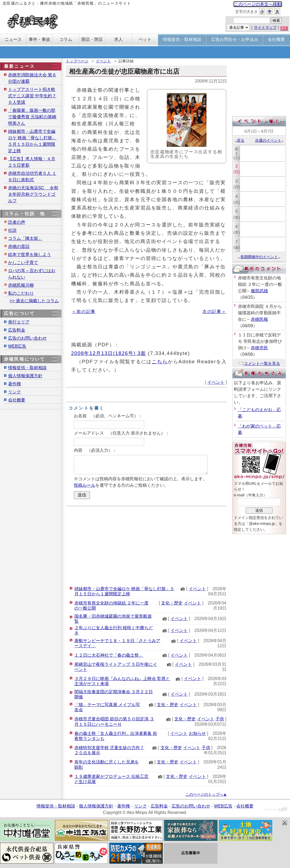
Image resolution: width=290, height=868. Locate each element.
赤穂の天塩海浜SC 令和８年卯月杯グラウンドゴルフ (33, 194)
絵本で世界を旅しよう (30, 255)
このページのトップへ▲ (206, 794)
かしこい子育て (23, 263)
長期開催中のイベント (259, 257)
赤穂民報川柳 (21, 285)
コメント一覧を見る (259, 363)
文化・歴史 (172, 603)
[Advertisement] (146, 545)
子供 (220, 719)
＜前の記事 (84, 312)
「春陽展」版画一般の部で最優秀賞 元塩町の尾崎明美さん (32, 117)
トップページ (77, 61)
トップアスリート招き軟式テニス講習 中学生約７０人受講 (32, 96)
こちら (160, 362)
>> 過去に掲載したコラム (34, 301)
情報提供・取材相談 (27, 368)
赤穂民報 (259, 319)
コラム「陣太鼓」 (25, 238)
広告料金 (17, 330)
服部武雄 (259, 291)
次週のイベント (269, 140)
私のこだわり (21, 293)
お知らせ (197, 733)
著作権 (15, 384)
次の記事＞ (214, 312)
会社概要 (17, 400)
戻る (239, 140)
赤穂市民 (259, 348)
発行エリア (19, 322)
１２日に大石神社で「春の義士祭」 (109, 655)
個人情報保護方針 (25, 376)
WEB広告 (17, 346)
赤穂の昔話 (19, 246)
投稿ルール (85, 485)
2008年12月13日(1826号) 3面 (109, 353)
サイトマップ (265, 27)
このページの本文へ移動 (258, 4)
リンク (15, 392)
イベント (103, 61)
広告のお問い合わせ (27, 338)
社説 (12, 230)
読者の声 (17, 222)
